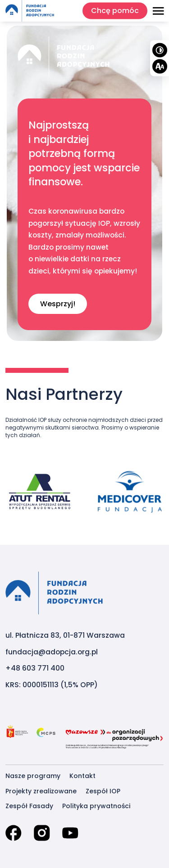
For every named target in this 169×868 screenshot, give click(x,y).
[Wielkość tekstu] (160, 66)
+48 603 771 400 (35, 668)
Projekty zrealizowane (41, 791)
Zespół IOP (103, 791)
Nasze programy (33, 776)
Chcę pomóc (115, 11)
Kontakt (82, 776)
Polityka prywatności (96, 806)
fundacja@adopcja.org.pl (52, 652)
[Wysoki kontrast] (160, 50)
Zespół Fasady (29, 806)
